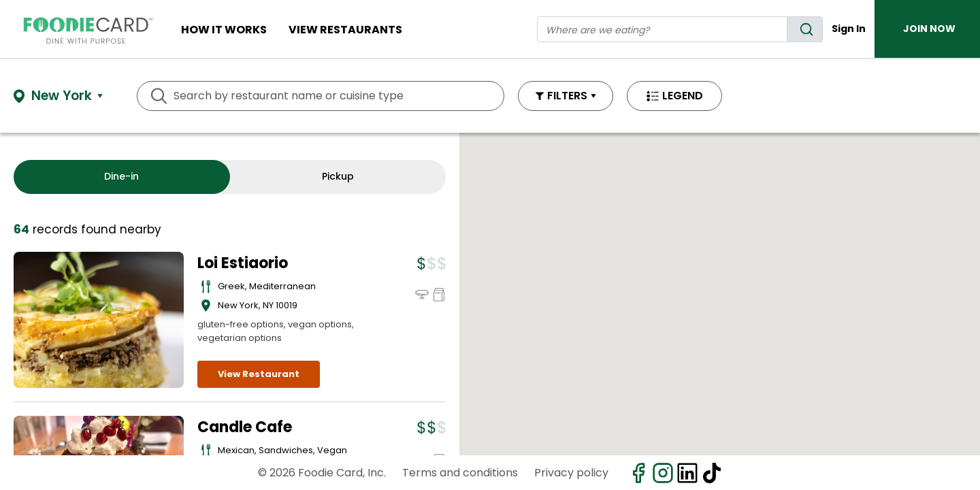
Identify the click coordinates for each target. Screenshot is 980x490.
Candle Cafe (245, 427)
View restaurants (345, 30)
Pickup (338, 176)
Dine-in (121, 176)
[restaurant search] (663, 29)
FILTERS (567, 96)
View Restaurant (259, 374)
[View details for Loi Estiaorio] (99, 320)
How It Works (224, 30)
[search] (805, 29)
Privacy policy (571, 473)
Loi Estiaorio (243, 263)
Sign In (849, 29)
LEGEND (683, 96)
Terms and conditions (460, 473)
